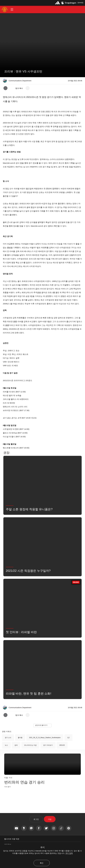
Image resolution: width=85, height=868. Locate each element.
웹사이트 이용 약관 (12, 839)
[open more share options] (28, 88)
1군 (68, 738)
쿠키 (42, 847)
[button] (12, 9)
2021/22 (62, 745)
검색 (16, 745)
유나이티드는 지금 (30, 745)
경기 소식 (8, 738)
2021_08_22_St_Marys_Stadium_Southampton (45, 738)
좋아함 (20, 738)
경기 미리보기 (48, 745)
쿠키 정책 (69, 853)
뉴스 (6, 745)
